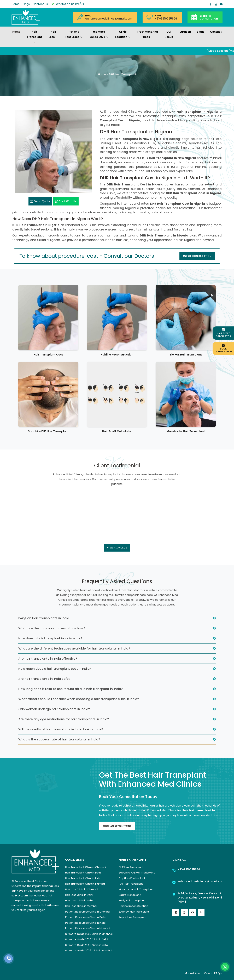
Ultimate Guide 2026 (99, 35)
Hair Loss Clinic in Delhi (79, 895)
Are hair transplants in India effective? (48, 658)
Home (16, 4)
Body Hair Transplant (132, 900)
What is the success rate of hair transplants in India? (59, 739)
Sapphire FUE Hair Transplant (48, 431)
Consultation (209, 17)
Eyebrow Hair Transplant (134, 912)
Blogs (26, 4)
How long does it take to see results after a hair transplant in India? (71, 689)
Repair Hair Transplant (133, 917)
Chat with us (66, 201)
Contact (216, 32)
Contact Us (40, 4)
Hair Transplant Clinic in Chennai (86, 867)
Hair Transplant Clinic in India (83, 878)
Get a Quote (40, 201)
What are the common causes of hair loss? (52, 628)
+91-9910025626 (166, 19)
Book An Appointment (117, 826)
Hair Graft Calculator (117, 431)
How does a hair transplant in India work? (50, 638)
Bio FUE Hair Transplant (186, 355)
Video (208, 973)
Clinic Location (123, 35)
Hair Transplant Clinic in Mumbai (85, 884)
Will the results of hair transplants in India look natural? (61, 729)
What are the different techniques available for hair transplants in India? (74, 648)
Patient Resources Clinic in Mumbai (87, 928)
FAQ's (218, 973)
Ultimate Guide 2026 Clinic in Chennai (89, 934)
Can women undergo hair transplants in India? (54, 709)
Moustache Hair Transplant (186, 431)
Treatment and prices (147, 35)
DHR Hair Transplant (131, 867)
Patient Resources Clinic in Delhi (85, 917)
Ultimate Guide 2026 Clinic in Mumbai (89, 950)
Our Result (169, 34)
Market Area (193, 973)
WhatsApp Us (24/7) (67, 4)
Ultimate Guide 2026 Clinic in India (87, 945)
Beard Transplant (130, 895)
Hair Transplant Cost (48, 355)
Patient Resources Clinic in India (85, 923)
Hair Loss (53, 35)
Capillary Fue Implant (132, 878)
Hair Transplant (34, 37)
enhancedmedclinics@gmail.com (109, 19)
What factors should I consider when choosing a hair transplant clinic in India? (79, 699)
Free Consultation (197, 256)
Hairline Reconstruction (117, 355)
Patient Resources (74, 35)
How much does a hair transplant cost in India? (55, 669)
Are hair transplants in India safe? (44, 679)
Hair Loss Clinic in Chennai (81, 889)
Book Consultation (223, 348)
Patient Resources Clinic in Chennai (88, 912)
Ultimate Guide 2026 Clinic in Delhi (87, 939)
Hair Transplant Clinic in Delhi (83, 873)
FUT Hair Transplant (131, 884)
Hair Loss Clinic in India (79, 900)
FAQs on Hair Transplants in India (44, 618)
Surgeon (185, 32)
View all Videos (117, 548)
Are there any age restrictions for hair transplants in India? (64, 719)
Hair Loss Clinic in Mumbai (81, 906)
